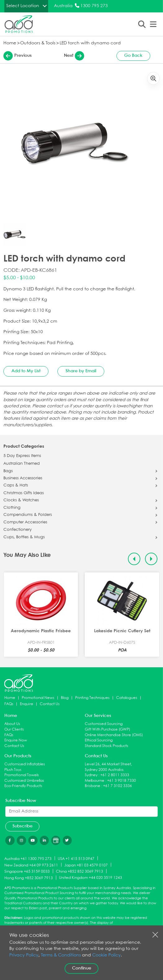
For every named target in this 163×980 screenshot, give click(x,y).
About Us (12, 724)
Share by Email (81, 371)
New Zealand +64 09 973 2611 (31, 865)
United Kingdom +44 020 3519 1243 (91, 878)
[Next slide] (151, 559)
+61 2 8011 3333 (115, 775)
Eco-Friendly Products (23, 786)
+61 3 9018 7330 (122, 781)
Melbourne (95, 781)
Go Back (133, 56)
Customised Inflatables (25, 764)
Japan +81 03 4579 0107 (86, 865)
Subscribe (23, 826)
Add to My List (26, 371)
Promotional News (38, 698)
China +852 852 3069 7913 (79, 872)
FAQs (9, 704)
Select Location (23, 6)
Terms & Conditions (61, 955)
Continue (82, 968)
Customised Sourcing (104, 724)
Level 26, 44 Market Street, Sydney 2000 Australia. (108, 767)
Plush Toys (13, 770)
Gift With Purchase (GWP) (107, 729)
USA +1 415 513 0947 (76, 859)
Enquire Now (16, 740)
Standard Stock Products (106, 746)
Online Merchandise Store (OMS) (114, 735)
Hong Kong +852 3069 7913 (29, 878)
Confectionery (18, 530)
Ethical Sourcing (99, 740)
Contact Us (50, 704)
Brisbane (93, 786)
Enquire (27, 704)
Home (10, 43)
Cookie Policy (106, 955)
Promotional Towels (22, 775)
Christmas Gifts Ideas (24, 493)
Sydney (91, 775)
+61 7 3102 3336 (118, 786)
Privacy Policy (24, 955)
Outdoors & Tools (38, 43)
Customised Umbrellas (24, 781)
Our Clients (14, 729)
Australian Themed (22, 464)
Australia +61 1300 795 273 (28, 859)
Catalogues (127, 698)
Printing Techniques (92, 698)
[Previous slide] (134, 559)
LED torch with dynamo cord (90, 43)
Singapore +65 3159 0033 (27, 872)
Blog (65, 698)
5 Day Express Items (22, 456)
